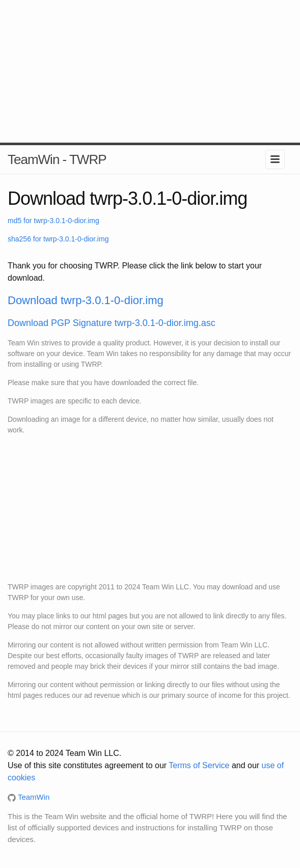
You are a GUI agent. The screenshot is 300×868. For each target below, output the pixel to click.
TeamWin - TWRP (57, 159)
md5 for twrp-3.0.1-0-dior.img (53, 221)
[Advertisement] (150, 71)
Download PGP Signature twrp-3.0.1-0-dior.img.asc (112, 323)
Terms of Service (199, 765)
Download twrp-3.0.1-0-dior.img (86, 300)
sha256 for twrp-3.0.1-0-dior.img (58, 239)
